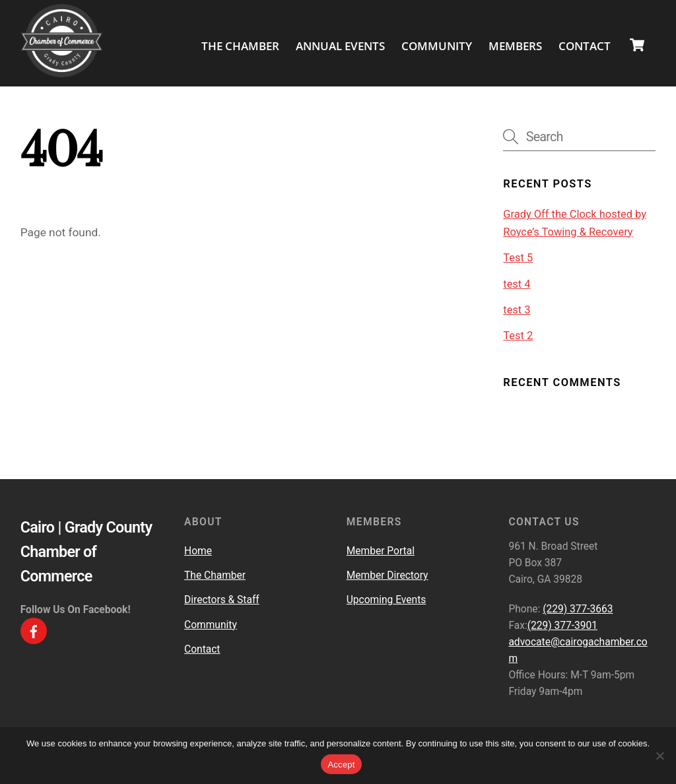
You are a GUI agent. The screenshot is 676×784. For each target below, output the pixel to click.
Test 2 (518, 335)
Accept (341, 765)
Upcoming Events (387, 599)
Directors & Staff (222, 599)
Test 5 (518, 257)
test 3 (517, 309)
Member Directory (388, 575)
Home (198, 550)
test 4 (517, 283)
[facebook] (34, 630)
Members (515, 45)
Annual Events (340, 45)
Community (437, 45)
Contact (585, 45)
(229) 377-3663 (578, 608)
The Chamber (240, 45)
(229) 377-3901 (562, 625)
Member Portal (381, 550)
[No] (659, 756)
